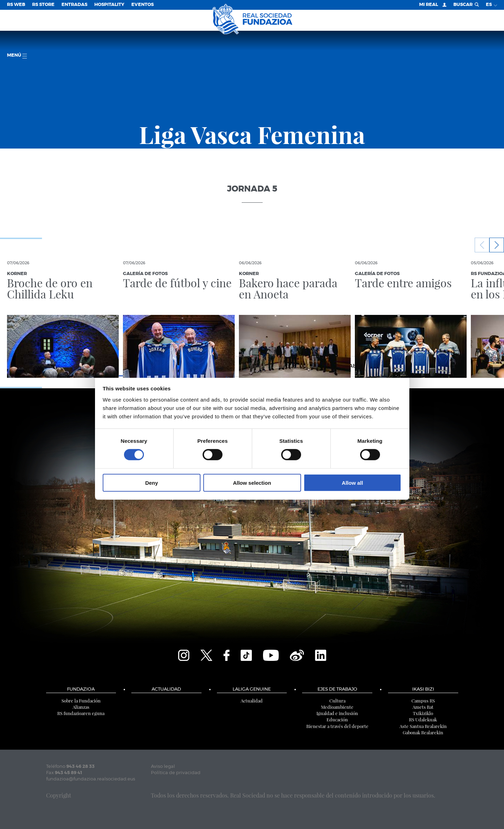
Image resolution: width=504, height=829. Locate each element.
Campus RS (423, 701)
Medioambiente (337, 707)
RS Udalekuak (423, 719)
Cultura (337, 701)
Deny (152, 482)
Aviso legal (163, 767)
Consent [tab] (147, 366)
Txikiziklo (423, 713)
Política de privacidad (176, 773)
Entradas (74, 5)
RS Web (16, 5)
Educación (337, 719)
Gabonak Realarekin (423, 732)
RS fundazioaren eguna (81, 713)
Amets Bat (423, 707)
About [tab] (357, 366)
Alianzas (81, 707)
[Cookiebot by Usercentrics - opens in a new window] (371, 343)
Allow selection (252, 482)
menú (17, 56)
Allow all (353, 482)
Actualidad (166, 689)
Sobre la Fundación (81, 701)
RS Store (43, 5)
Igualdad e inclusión (337, 713)
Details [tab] (252, 366)
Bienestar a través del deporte (337, 726)
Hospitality (109, 5)
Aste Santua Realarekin (423, 726)
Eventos (143, 5)
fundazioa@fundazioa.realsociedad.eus (91, 779)
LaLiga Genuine (252, 689)
